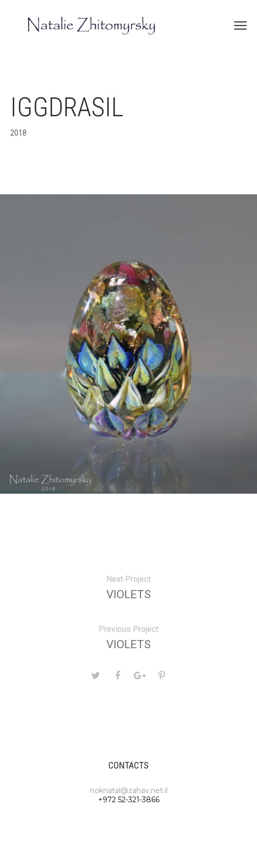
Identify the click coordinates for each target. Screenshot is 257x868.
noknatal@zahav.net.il (129, 790)
